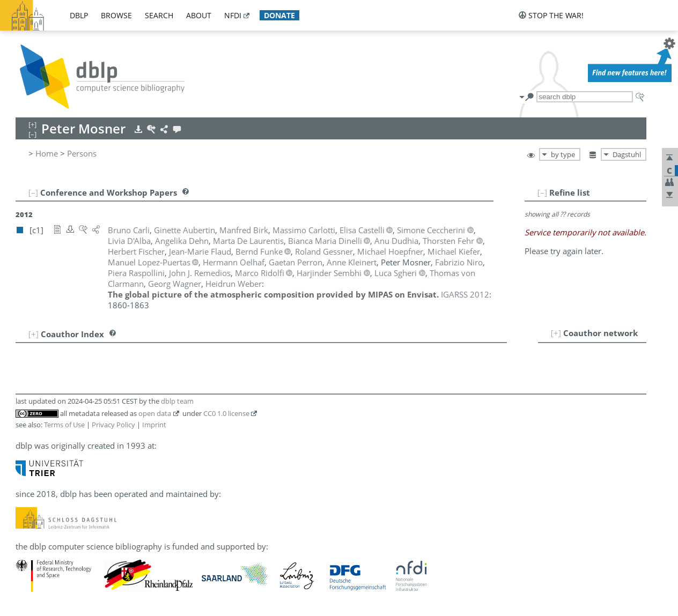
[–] (542, 192)
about (199, 15)
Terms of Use (64, 425)
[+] (556, 333)
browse (116, 15)
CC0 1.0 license (226, 413)
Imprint (154, 425)
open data (155, 413)
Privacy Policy (113, 425)
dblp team (177, 401)
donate (279, 15)
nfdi (233, 15)
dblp (79, 15)
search (159, 15)
